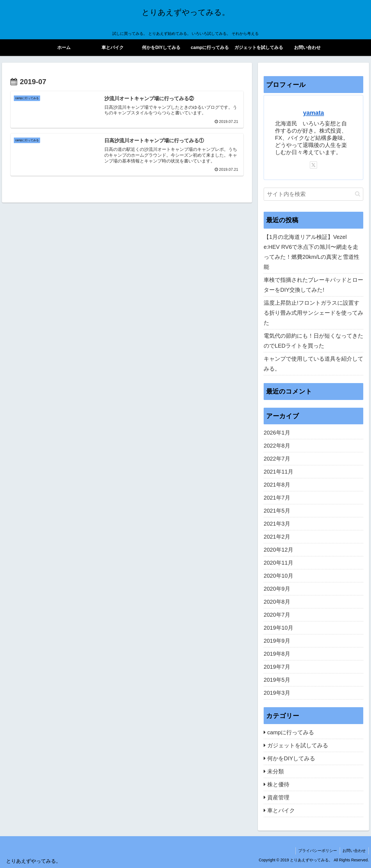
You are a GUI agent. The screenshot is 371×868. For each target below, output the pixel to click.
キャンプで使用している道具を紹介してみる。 (313, 364)
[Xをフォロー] (313, 165)
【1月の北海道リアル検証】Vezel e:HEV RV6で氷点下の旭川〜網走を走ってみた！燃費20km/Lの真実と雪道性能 (312, 252)
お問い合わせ (354, 851)
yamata (313, 113)
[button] (358, 194)
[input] (313, 194)
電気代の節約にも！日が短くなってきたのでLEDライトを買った (313, 341)
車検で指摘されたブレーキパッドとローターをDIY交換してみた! (313, 285)
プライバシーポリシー (317, 851)
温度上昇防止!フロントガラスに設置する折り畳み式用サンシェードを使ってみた (313, 313)
